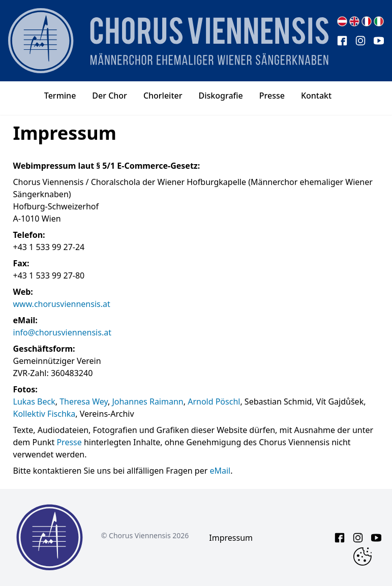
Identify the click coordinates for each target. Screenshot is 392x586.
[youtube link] (379, 41)
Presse (69, 442)
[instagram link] (360, 41)
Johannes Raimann (147, 402)
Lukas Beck (34, 402)
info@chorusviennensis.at (62, 332)
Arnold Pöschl (214, 402)
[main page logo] (168, 41)
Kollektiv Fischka (44, 414)
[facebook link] (342, 41)
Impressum (231, 538)
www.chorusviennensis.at (62, 304)
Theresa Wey (84, 402)
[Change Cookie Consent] (363, 557)
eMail (220, 471)
